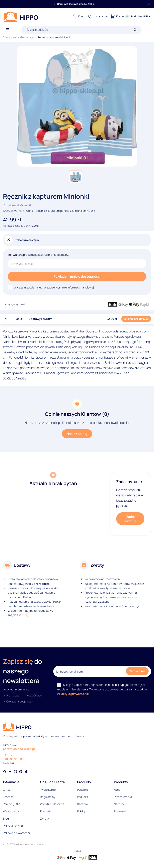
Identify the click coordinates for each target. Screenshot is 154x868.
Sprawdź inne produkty (136, 319)
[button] (75, 177)
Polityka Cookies (14, 826)
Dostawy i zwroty (40, 319)
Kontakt (8, 797)
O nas (7, 790)
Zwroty (44, 818)
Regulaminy (48, 797)
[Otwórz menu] (7, 30)
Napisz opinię (77, 434)
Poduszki (83, 797)
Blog (6, 818)
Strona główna (11, 37)
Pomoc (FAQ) (12, 804)
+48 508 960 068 (14, 759)
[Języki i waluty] (141, 16)
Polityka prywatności (16, 833)
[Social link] (5, 772)
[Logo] (21, 17)
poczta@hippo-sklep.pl (19, 749)
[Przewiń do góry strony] (6, 319)
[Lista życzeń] (98, 16)
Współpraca (11, 811)
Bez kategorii (29, 37)
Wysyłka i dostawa (52, 804)
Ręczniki (83, 804)
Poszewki (120, 811)
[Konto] (78, 16)
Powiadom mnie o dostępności (77, 276)
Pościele (83, 790)
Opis (19, 319)
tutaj (25, 615)
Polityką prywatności (74, 694)
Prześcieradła (123, 797)
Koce (117, 790)
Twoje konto (48, 790)
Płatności (46, 811)
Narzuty (119, 804)
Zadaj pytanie (130, 519)
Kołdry (81, 811)
